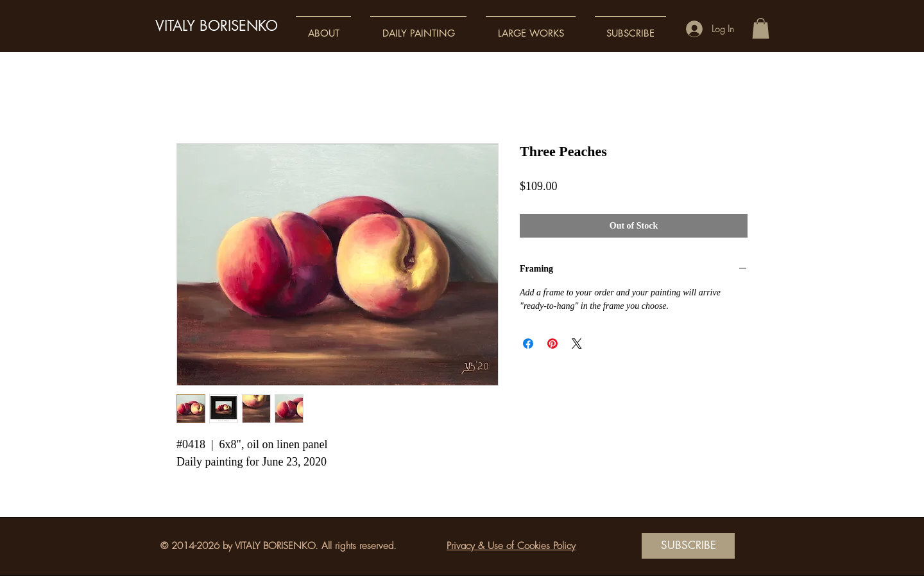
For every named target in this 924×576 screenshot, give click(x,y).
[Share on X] (577, 344)
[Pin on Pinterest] (552, 344)
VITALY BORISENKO (217, 26)
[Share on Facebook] (528, 344)
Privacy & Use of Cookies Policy (511, 546)
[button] (323, 27)
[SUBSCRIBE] (688, 546)
